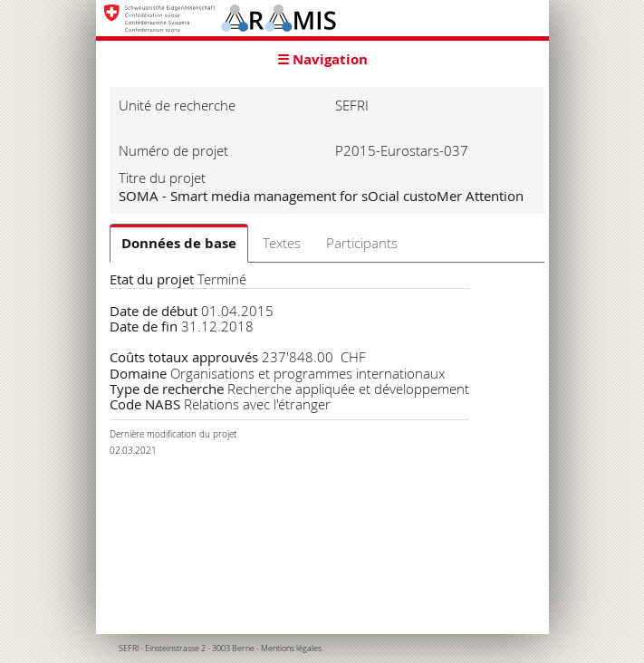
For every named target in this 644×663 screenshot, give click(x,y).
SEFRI (129, 649)
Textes (282, 243)
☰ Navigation (322, 59)
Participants (362, 243)
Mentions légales (291, 649)
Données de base (179, 243)
